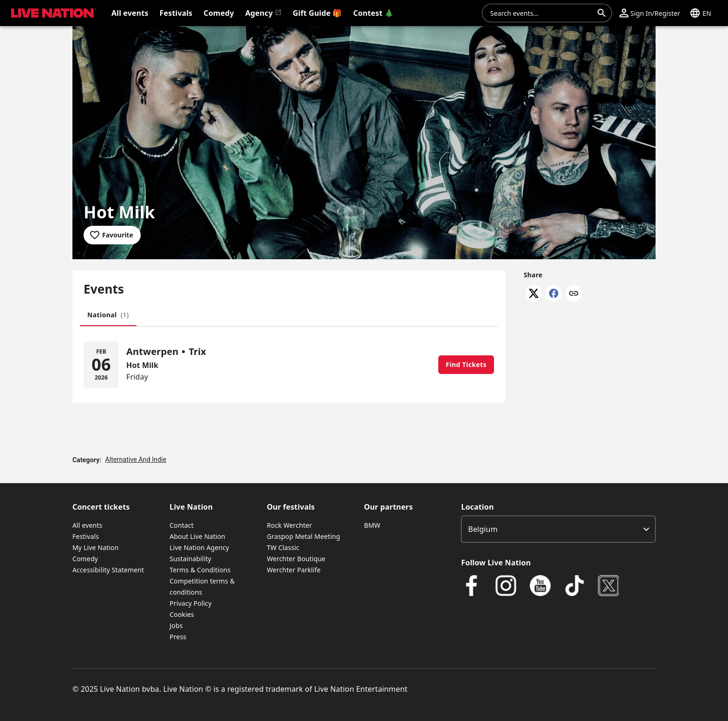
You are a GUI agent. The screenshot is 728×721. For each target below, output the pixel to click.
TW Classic (283, 547)
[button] (650, 13)
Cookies (182, 614)
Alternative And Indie (136, 459)
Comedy (85, 559)
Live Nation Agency (199, 547)
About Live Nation (197, 536)
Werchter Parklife (294, 570)
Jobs (176, 626)
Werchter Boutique (296, 559)
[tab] (108, 315)
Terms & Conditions (200, 570)
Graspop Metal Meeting (304, 536)
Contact (182, 525)
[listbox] (558, 529)
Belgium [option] (483, 529)
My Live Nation (95, 547)
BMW (372, 525)
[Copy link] (574, 294)
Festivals (86, 536)
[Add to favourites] (112, 235)
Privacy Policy (190, 603)
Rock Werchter (289, 525)
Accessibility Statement (108, 570)
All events (87, 525)
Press (178, 637)
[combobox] (541, 13)
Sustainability (190, 559)
